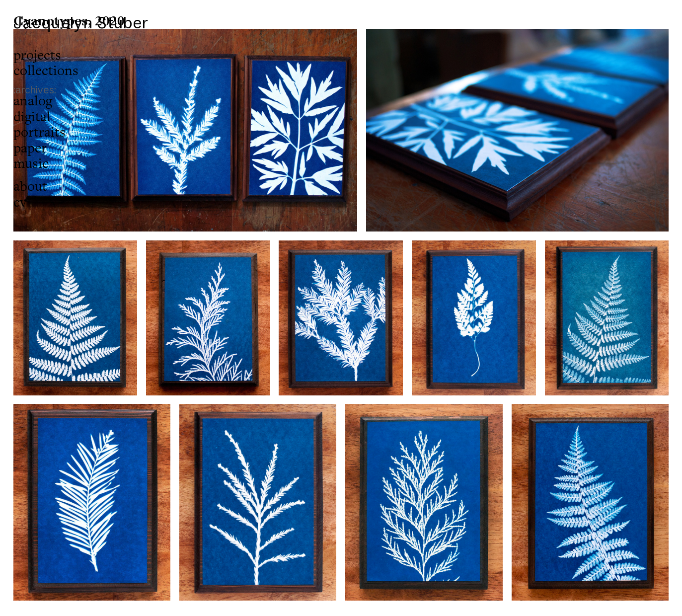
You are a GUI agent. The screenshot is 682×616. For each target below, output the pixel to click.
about (30, 187)
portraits (39, 132)
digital (32, 117)
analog (33, 101)
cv (20, 202)
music (31, 164)
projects (37, 55)
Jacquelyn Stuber (81, 22)
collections (46, 71)
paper (30, 148)
